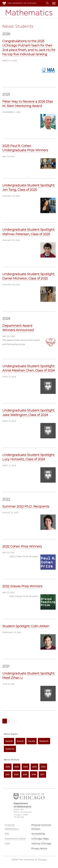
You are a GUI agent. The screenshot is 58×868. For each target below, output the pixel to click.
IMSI (7, 834)
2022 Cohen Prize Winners (22, 546)
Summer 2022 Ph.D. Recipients (26, 506)
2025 (17, 767)
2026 (8, 767)
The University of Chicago (22, 3)
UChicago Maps (40, 839)
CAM (7, 843)
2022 (43, 767)
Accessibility (38, 834)
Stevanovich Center (15, 839)
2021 (8, 775)
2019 (25, 775)
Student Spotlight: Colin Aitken (26, 626)
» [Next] (14, 721)
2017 (42, 775)
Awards (9, 741)
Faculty (32, 741)
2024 (26, 767)
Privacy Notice (39, 848)
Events (20, 741)
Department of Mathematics (29, 13)
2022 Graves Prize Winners (22, 586)
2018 (34, 775)
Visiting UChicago (41, 843)
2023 (34, 767)
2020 (16, 775)
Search (47, 3)
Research (44, 741)
